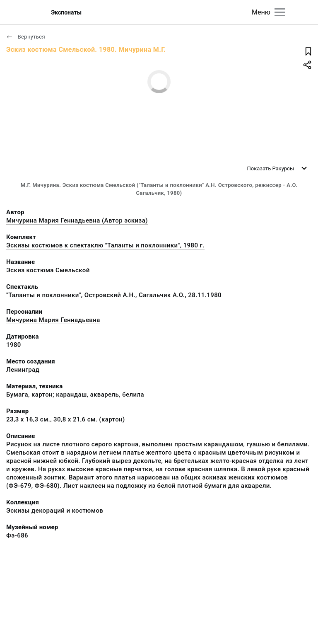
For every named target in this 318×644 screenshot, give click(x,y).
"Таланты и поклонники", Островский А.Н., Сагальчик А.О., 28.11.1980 (114, 295)
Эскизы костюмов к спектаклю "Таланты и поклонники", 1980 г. (105, 245)
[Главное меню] (280, 12)
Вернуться (26, 37)
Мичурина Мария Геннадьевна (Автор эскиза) (77, 220)
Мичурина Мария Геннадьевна (53, 320)
